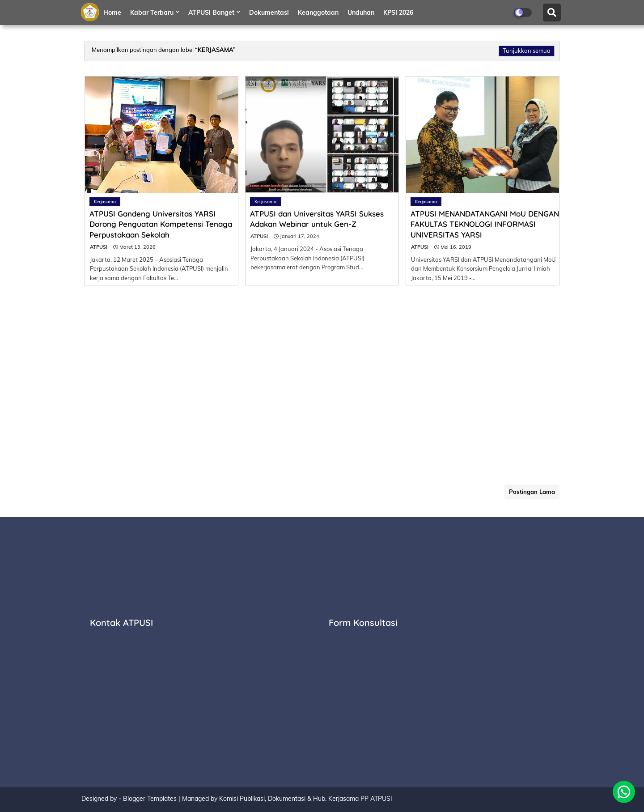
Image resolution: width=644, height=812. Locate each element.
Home (112, 13)
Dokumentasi (269, 13)
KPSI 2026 (398, 13)
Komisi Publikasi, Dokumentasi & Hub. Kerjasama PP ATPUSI (306, 799)
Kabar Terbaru (152, 13)
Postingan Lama (532, 492)
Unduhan (361, 13)
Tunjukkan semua (527, 51)
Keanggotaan (318, 13)
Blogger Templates (150, 799)
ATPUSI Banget (211, 13)
